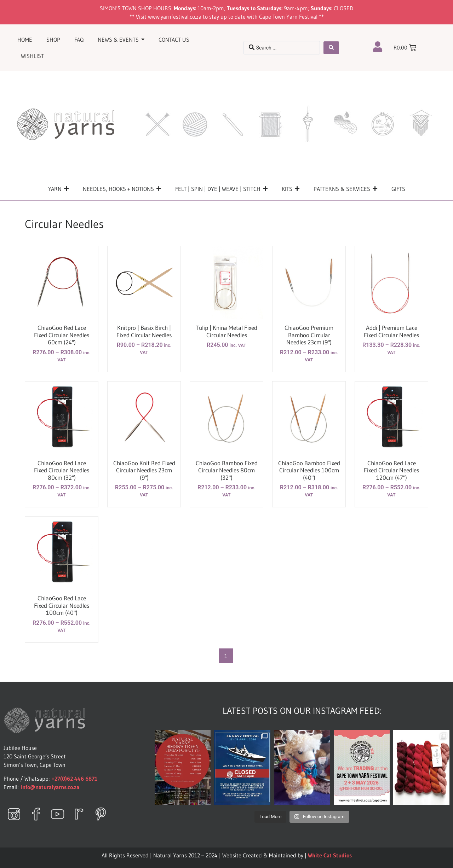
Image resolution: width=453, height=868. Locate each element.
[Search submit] (331, 48)
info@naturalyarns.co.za (50, 787)
